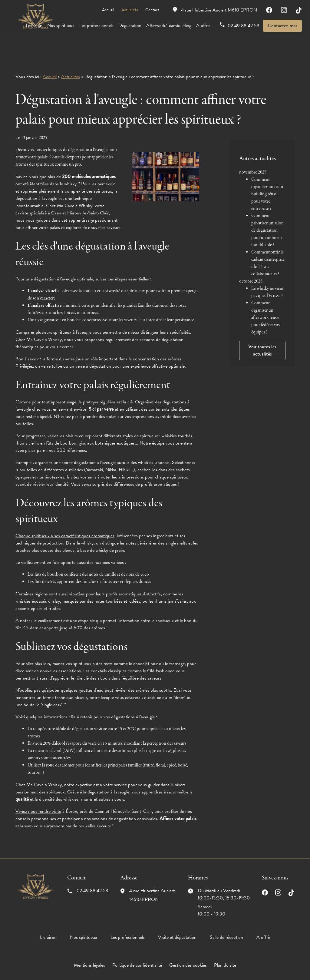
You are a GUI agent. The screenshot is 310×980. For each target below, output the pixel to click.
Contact (152, 10)
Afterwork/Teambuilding (169, 25)
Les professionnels (96, 25)
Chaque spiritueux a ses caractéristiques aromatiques (65, 517)
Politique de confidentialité (137, 946)
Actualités (130, 10)
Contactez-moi (282, 26)
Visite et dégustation (177, 919)
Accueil (108, 10)
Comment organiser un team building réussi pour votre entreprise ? (267, 170)
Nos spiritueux (61, 25)
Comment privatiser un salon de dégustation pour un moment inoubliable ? (267, 206)
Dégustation (130, 25)
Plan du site (225, 946)
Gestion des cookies (188, 946)
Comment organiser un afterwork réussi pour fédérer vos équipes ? (265, 293)
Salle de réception (226, 919)
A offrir (203, 25)
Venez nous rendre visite (38, 793)
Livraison (34, 25)
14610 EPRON (219, 10)
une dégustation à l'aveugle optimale (59, 260)
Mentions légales (89, 946)
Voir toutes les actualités (262, 326)
